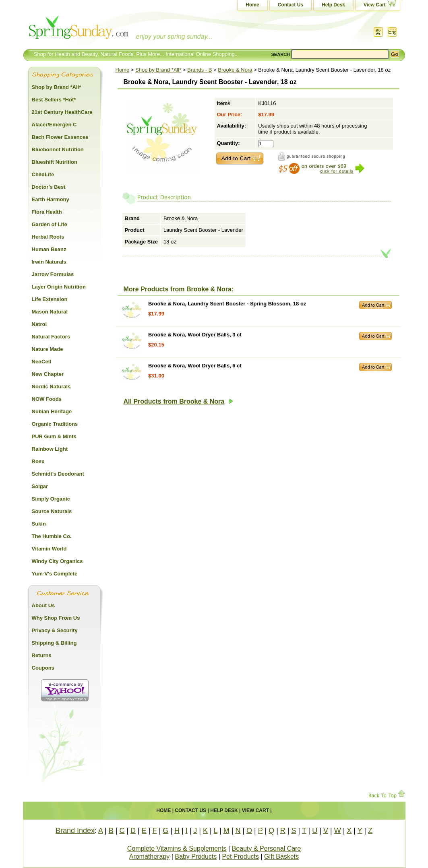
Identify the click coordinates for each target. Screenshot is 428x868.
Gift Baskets (281, 857)
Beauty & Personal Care (267, 848)
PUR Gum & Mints (54, 436)
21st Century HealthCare (62, 112)
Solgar (40, 486)
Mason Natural (50, 312)
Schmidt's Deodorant (58, 474)
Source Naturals (52, 511)
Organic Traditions (55, 424)
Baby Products (196, 857)
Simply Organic (51, 499)
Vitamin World (49, 549)
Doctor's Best (49, 187)
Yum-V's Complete (55, 574)
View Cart (374, 5)
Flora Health (47, 212)
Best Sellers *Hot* (54, 100)
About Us (43, 605)
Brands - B (200, 70)
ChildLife (43, 174)
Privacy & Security (55, 630)
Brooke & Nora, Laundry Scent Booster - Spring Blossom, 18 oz (227, 304)
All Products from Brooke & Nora (179, 401)
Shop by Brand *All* (158, 70)
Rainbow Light (50, 449)
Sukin (39, 524)
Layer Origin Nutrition (59, 287)
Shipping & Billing (54, 643)
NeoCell (41, 362)
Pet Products (240, 857)
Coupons (43, 668)
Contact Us (291, 5)
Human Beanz (49, 249)
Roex (38, 461)
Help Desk (333, 5)
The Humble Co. (52, 536)
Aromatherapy (150, 857)
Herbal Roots (48, 237)
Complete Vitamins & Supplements (177, 848)
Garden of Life (50, 224)
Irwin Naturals (49, 262)
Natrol (39, 324)
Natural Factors (51, 337)
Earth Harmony (51, 199)
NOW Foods (47, 399)
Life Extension (50, 299)
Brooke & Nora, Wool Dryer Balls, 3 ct (195, 335)
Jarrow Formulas (53, 274)
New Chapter (48, 374)
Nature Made (48, 349)
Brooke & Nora (235, 70)
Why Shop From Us (56, 618)
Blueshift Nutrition (55, 162)
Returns (42, 655)
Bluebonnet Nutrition (58, 149)
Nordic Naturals (51, 387)
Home (252, 5)
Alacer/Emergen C (54, 125)
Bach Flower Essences (60, 137)
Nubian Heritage (52, 411)
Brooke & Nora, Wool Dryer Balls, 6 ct (195, 366)
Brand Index (75, 831)
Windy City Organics (57, 561)
